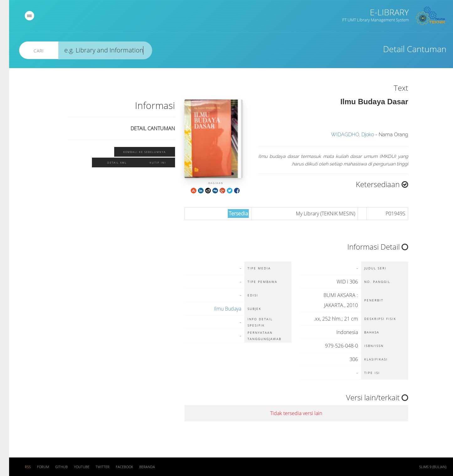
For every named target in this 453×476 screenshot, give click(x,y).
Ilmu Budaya (219, 309)
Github (52, 467)
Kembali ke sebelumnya (136, 152)
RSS (19, 467)
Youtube (73, 467)
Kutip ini (149, 162)
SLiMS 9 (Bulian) (424, 467)
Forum (34, 467)
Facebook (115, 467)
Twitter (93, 467)
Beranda (138, 467)
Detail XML (108, 162)
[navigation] (20, 16)
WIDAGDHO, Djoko (343, 135)
